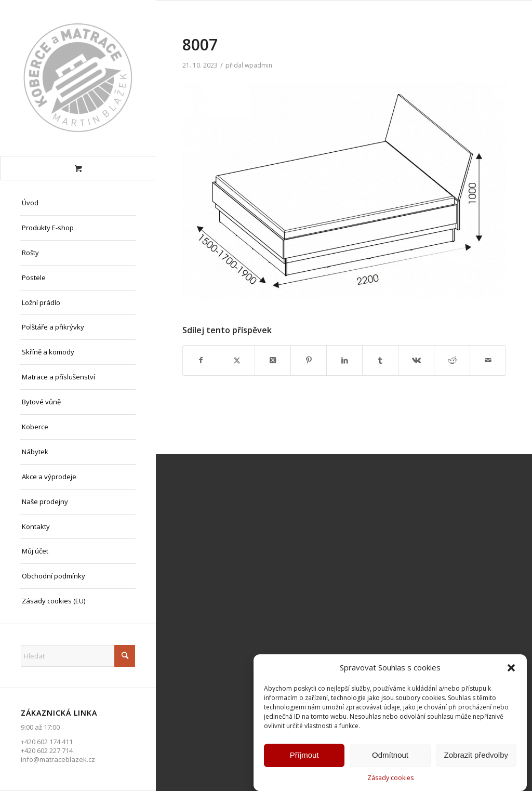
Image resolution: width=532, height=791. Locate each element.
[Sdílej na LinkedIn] (344, 360)
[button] (511, 670)
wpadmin (258, 65)
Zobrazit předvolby (476, 757)
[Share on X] (273, 360)
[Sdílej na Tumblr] (380, 360)
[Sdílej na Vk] (416, 360)
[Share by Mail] (488, 360)
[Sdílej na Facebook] (201, 360)
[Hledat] (78, 656)
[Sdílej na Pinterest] (309, 360)
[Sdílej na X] (237, 360)
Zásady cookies (390, 780)
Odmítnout (390, 757)
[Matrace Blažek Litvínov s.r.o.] (78, 78)
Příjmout (304, 757)
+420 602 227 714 (47, 750)
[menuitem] (78, 203)
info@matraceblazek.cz (58, 759)
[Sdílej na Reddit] (452, 360)
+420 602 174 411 (47, 742)
